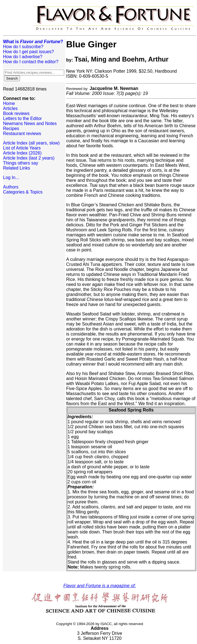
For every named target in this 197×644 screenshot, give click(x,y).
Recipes (11, 128)
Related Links (17, 168)
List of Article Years (22, 148)
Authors (11, 187)
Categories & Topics (23, 192)
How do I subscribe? (23, 47)
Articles (10, 108)
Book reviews (16, 113)
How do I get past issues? (28, 52)
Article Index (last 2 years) (29, 158)
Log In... (11, 177)
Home (9, 103)
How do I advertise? (23, 57)
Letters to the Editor (23, 118)
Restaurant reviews (22, 134)
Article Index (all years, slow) (31, 143)
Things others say (21, 163)
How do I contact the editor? (31, 62)
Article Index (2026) (22, 153)
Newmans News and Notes (30, 123)
